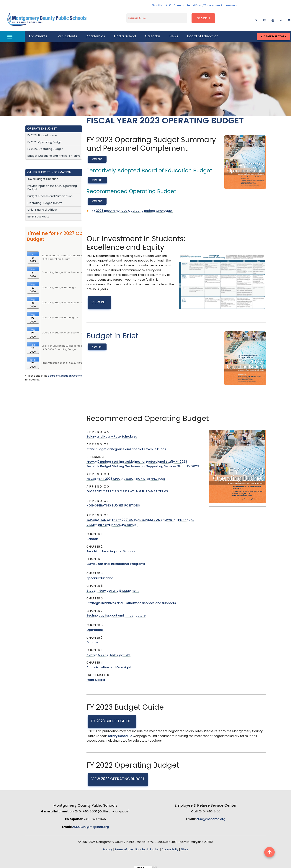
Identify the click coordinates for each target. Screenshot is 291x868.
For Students (67, 33)
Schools (93, 536)
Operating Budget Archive (45, 200)
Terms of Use (124, 846)
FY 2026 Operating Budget (45, 139)
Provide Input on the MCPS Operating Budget (52, 184)
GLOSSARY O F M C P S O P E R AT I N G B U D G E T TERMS (127, 488)
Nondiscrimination (147, 846)
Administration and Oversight (109, 664)
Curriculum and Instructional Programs (116, 561)
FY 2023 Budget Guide (112, 718)
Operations (95, 627)
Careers (179, 5)
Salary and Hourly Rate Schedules (112, 433)
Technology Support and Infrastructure (116, 612)
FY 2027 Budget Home (42, 132)
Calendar (153, 33)
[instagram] (265, 18)
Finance (92, 639)
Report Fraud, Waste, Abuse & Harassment (212, 5)
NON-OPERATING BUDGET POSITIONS (113, 502)
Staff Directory (273, 33)
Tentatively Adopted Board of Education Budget (149, 167)
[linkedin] (281, 18)
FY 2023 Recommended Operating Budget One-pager (132, 207)
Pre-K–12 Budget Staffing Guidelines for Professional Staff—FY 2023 (137, 458)
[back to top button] (269, 852)
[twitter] (256, 18)
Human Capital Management (108, 652)
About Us (157, 5)
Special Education (100, 575)
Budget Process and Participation (50, 193)
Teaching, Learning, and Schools (111, 548)
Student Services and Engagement (113, 587)
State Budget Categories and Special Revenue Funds (126, 446)
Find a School (125, 33)
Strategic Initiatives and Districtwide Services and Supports (131, 600)
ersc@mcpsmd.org (211, 816)
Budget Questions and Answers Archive (54, 153)
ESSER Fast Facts (38, 213)
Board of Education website (65, 373)
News (174, 33)
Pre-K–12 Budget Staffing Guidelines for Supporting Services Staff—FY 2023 (143, 463)
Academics (96, 33)
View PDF (97, 156)
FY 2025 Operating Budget (45, 146)
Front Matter (96, 677)
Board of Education (203, 33)
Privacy (108, 846)
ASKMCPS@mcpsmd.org (91, 824)
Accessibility (170, 846)
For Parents (38, 33)
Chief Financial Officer (42, 207)
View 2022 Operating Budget (118, 776)
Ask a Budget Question (43, 176)
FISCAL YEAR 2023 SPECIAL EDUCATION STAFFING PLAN (126, 476)
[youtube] (273, 18)
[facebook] (248, 18)
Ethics (184, 846)
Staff (168, 5)
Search (203, 17)
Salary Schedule (120, 733)
